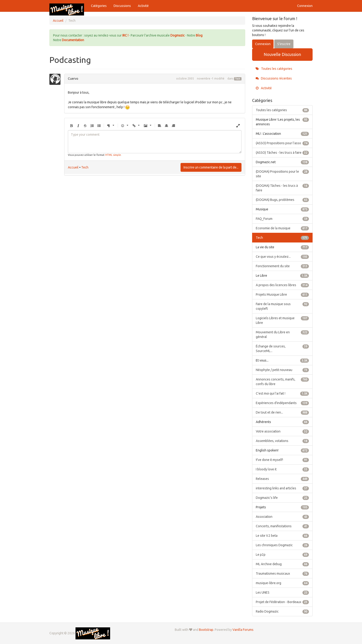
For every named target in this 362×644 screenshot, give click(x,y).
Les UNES (282, 592)
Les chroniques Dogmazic (282, 545)
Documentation (73, 40)
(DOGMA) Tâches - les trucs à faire (282, 188)
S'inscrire (284, 44)
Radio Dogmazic (282, 611)
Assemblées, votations (282, 441)
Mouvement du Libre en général (282, 334)
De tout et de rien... (282, 412)
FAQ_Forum (282, 219)
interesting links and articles (282, 488)
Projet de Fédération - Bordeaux (282, 602)
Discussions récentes (274, 78)
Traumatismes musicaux (282, 573)
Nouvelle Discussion (282, 54)
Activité (143, 6)
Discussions (122, 6)
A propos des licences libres (282, 285)
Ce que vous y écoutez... (282, 257)
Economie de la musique (282, 228)
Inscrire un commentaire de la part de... (211, 167)
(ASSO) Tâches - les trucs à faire (282, 153)
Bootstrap (206, 630)
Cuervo (73, 79)
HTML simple (113, 155)
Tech (238, 79)
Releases (282, 479)
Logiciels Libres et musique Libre (282, 320)
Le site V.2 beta (282, 536)
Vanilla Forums (243, 630)
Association (282, 517)
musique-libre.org (282, 583)
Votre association (282, 431)
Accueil (73, 167)
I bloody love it (282, 469)
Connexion (305, 6)
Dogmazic (178, 35)
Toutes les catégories (274, 69)
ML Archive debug (282, 564)
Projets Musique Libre (282, 294)
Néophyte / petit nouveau (282, 370)
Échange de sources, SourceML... (282, 348)
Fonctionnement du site (282, 266)
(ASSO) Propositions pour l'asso (282, 143)
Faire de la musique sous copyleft (282, 306)
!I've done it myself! (282, 460)
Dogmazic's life (282, 498)
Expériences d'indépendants (282, 403)
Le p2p (282, 555)
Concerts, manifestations (282, 526)
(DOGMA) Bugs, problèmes (282, 200)
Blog (199, 35)
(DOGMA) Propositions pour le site (282, 174)
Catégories (99, 6)
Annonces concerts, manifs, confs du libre (282, 381)
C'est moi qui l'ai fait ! (282, 393)
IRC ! (125, 35)
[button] (71, 126)
